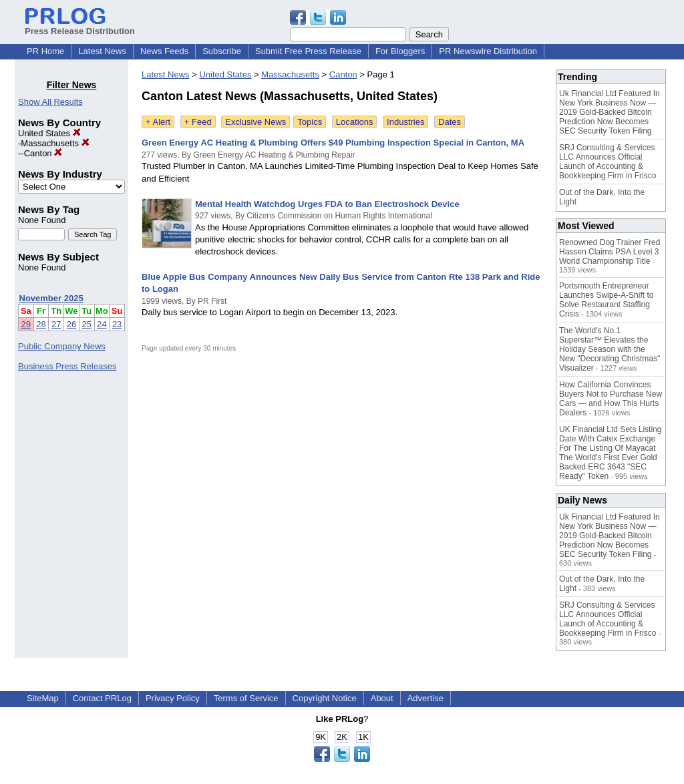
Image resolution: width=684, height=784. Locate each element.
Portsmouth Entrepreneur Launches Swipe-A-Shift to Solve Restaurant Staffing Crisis (606, 300)
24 (102, 324)
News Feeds (164, 51)
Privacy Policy (173, 698)
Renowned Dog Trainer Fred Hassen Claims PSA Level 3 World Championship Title (610, 252)
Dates (450, 122)
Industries (405, 122)
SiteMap (43, 698)
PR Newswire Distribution (488, 51)
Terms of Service (246, 698)
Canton (43, 153)
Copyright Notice (325, 698)
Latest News (102, 51)
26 (71, 324)
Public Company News (62, 346)
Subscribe (222, 51)
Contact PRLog (102, 698)
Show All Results (50, 102)
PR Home (45, 51)
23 (117, 324)
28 (41, 324)
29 (26, 324)
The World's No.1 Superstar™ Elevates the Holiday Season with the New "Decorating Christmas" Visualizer (610, 349)
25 (87, 324)
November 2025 (51, 298)
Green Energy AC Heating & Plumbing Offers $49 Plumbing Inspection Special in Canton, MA (333, 143)
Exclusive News (255, 122)
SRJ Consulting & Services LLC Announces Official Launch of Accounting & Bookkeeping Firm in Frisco (608, 162)
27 (56, 324)
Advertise (425, 698)
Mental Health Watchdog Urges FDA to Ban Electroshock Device (327, 204)
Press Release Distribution (80, 26)
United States (49, 133)
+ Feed (198, 122)
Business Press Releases (67, 366)
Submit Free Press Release (308, 51)
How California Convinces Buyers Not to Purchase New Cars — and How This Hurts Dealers (611, 399)
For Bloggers (400, 51)
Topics (310, 122)
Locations (355, 122)
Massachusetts (55, 143)
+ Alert (158, 122)
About (382, 698)
